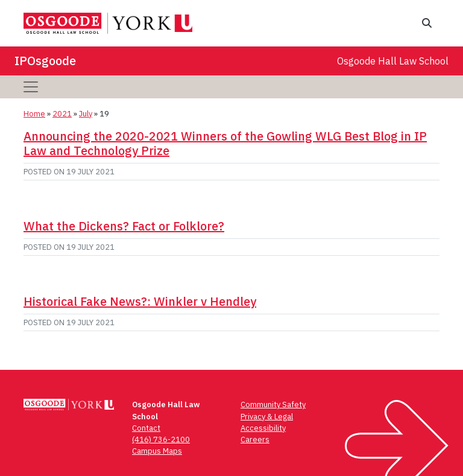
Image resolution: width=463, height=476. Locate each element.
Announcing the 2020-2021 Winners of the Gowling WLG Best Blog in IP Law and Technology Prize (225, 143)
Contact (146, 428)
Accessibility (263, 428)
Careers (255, 440)
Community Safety (273, 405)
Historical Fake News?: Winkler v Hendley (140, 301)
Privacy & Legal (267, 417)
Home (34, 114)
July (86, 114)
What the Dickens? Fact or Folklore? (124, 226)
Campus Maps (157, 451)
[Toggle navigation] (31, 87)
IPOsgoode (45, 61)
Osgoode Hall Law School (393, 61)
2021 (62, 114)
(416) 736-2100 (161, 440)
